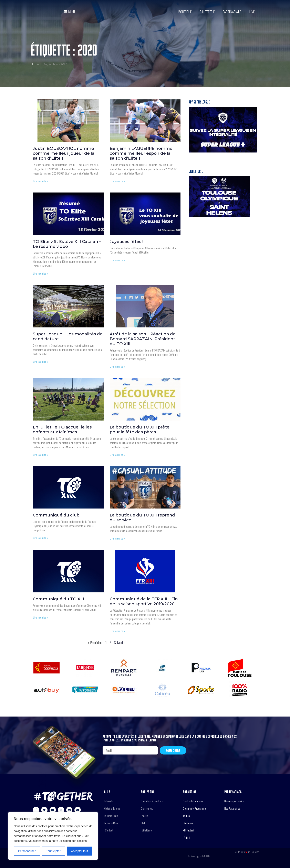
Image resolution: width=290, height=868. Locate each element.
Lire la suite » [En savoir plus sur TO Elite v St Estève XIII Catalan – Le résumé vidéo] (40, 273)
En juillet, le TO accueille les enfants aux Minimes (62, 430)
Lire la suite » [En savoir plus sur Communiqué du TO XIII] (40, 617)
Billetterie (207, 12)
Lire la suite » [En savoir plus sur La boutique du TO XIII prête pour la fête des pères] (117, 455)
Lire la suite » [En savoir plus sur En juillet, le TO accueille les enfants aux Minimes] (40, 455)
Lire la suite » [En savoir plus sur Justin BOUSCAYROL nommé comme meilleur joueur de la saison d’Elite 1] (40, 181)
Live (252, 12)
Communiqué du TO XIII (58, 599)
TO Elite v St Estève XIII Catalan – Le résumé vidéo (67, 244)
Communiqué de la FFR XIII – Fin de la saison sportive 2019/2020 (144, 601)
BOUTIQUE (185, 12)
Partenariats (232, 12)
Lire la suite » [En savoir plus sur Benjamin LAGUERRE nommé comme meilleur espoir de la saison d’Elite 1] (117, 181)
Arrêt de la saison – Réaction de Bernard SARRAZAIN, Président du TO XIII (143, 339)
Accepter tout (80, 851)
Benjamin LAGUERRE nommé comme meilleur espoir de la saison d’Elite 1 (141, 153)
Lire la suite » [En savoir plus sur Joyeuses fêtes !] (117, 260)
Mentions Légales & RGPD (199, 856)
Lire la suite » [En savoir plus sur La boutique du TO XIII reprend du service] (117, 538)
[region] (53, 836)
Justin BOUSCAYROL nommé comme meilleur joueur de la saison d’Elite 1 (64, 153)
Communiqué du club (56, 515)
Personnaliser (27, 851)
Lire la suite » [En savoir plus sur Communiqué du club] (40, 538)
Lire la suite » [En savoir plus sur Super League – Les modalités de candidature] (40, 362)
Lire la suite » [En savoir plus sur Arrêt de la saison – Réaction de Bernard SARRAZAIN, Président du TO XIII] (117, 367)
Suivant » (120, 642)
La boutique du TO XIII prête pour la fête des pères (140, 430)
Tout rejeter (53, 851)
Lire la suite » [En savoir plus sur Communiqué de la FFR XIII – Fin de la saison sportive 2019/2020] (117, 631)
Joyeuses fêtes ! (127, 241)
